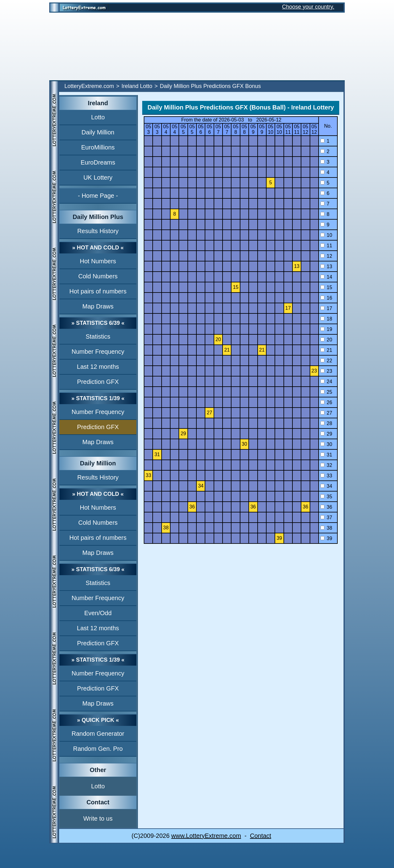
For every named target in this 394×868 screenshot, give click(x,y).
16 (326, 298)
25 (326, 392)
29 (326, 434)
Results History (98, 231)
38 (326, 528)
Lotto (98, 117)
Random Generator (98, 734)
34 (326, 486)
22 (326, 361)
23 (326, 371)
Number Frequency (98, 352)
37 (326, 518)
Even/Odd (98, 613)
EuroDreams (98, 162)
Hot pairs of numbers (98, 291)
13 (326, 267)
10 (326, 235)
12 (326, 256)
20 (326, 340)
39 (326, 538)
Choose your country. (308, 7)
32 (326, 465)
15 (326, 287)
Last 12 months (98, 367)
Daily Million (98, 132)
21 (326, 350)
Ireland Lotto (137, 86)
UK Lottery (98, 177)
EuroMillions (98, 147)
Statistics (98, 336)
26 (326, 402)
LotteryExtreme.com (89, 86)
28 (326, 423)
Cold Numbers (98, 276)
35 (326, 497)
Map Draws (98, 306)
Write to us (98, 818)
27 (326, 413)
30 (326, 444)
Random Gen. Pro (98, 749)
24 (326, 382)
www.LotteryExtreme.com (206, 836)
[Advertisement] (197, 46)
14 (326, 277)
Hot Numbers (98, 261)
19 (326, 329)
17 (326, 308)
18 (326, 319)
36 (326, 507)
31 (326, 455)
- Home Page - (98, 196)
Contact (261, 836)
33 (326, 476)
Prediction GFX (98, 382)
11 (326, 246)
